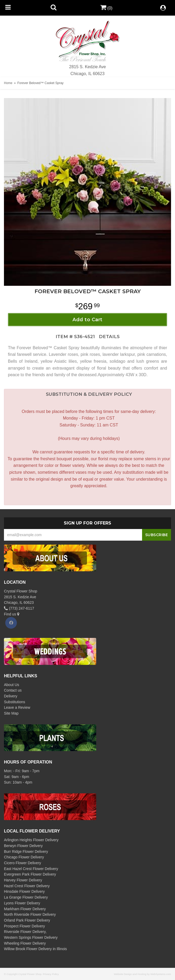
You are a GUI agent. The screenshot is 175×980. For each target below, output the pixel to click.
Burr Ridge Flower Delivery (26, 852)
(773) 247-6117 (19, 608)
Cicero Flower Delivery (23, 863)
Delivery (11, 696)
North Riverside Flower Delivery (30, 914)
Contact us (13, 690)
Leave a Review (17, 707)
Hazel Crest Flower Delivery (27, 886)
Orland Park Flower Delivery (27, 920)
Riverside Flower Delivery (25, 932)
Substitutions (14, 702)
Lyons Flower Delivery (22, 903)
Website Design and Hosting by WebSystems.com (142, 974)
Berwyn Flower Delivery (23, 846)
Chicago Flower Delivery (24, 857)
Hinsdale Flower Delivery (24, 891)
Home (8, 83)
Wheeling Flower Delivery (25, 943)
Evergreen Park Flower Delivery (30, 874)
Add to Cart (87, 320)
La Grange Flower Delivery (26, 897)
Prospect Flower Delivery (25, 926)
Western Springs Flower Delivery (31, 937)
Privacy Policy (51, 974)
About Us (12, 685)
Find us (12, 614)
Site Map (11, 713)
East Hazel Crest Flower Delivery (31, 869)
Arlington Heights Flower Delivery (31, 840)
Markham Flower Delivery (25, 909)
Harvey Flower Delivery (23, 880)
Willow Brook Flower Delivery (28, 949)
